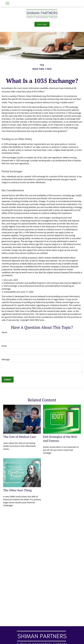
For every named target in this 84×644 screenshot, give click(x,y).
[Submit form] (8, 380)
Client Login (42, 24)
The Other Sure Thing (17, 490)
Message (6, 359)
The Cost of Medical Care (20, 437)
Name (4, 332)
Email (4, 346)
